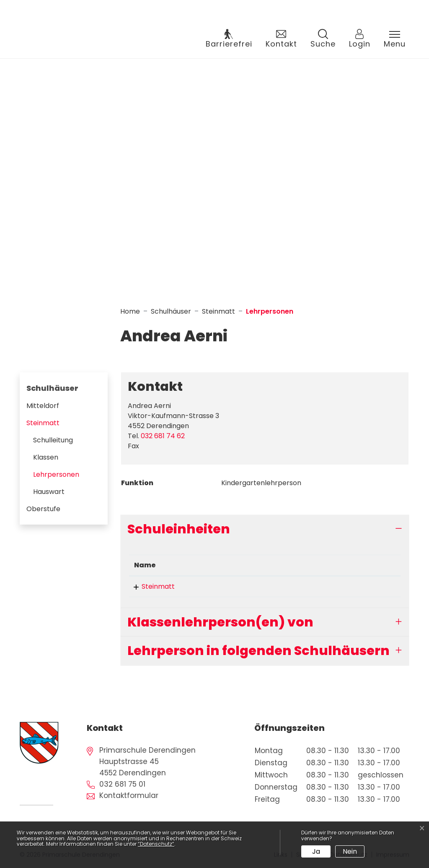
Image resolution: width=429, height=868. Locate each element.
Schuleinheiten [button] (179, 529)
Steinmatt (43, 423)
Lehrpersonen (58, 476)
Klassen (46, 457)
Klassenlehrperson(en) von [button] (220, 622)
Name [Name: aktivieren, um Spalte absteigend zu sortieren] (145, 565)
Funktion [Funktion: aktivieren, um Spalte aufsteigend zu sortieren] (238, 565)
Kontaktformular (129, 795)
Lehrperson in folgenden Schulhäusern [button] (258, 651)
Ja (316, 851)
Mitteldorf (43, 406)
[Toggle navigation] (395, 39)
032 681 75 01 (122, 784)
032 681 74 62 (163, 436)
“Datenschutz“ (156, 844)
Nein (350, 851)
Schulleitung (53, 440)
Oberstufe (43, 509)
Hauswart (49, 492)
